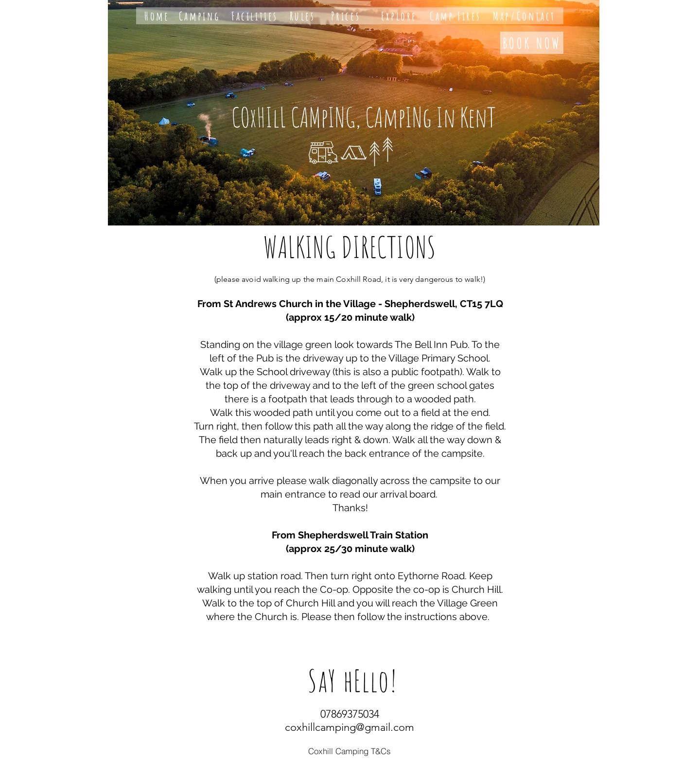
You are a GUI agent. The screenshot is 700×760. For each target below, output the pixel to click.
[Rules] (302, 16)
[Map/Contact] (524, 16)
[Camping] (200, 16)
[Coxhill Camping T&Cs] (350, 751)
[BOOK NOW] (532, 43)
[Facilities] (255, 16)
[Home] (157, 16)
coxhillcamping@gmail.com (350, 727)
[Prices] (346, 16)
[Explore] (399, 16)
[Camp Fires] (455, 16)
